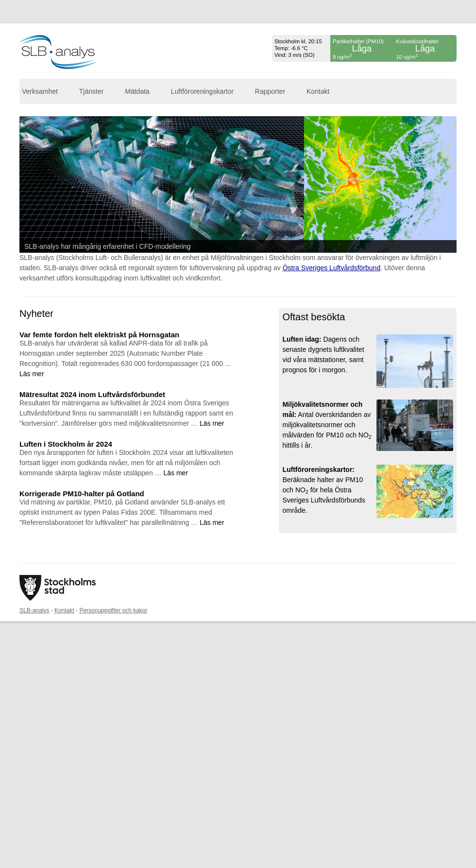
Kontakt (318, 91)
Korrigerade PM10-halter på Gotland (82, 494)
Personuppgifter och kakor (113, 610)
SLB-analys (34, 610)
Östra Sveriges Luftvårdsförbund (332, 268)
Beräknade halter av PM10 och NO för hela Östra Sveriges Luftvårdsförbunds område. (323, 490)
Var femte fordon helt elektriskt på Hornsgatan (99, 335)
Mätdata (137, 91)
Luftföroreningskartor (202, 91)
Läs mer (32, 374)
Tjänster (92, 91)
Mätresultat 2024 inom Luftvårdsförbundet (92, 394)
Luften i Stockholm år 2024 (66, 444)
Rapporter (270, 91)
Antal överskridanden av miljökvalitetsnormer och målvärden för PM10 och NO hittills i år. (327, 425)
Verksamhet (40, 91)
